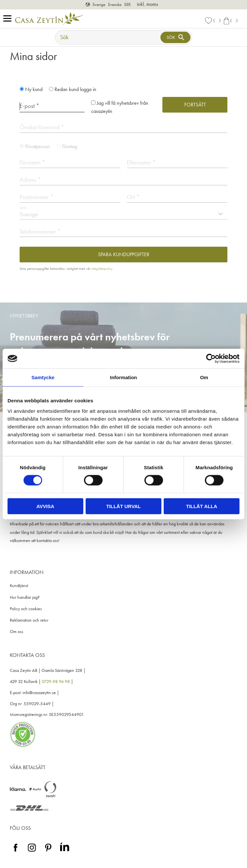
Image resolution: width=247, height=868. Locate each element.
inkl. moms (148, 4)
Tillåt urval (124, 506)
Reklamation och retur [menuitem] (29, 620)
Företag (70, 146)
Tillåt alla (202, 506)
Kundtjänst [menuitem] (19, 586)
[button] (9, 19)
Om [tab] (204, 377)
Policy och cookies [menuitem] (26, 609)
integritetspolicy (102, 269)
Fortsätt (195, 105)
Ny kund (34, 89)
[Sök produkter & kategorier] (108, 37)
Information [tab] (124, 377)
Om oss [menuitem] (16, 632)
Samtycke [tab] (43, 377)
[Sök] (175, 37)
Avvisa (45, 506)
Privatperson (38, 146)
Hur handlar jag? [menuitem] (25, 597)
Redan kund (75, 89)
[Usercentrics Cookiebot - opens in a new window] (211, 359)
